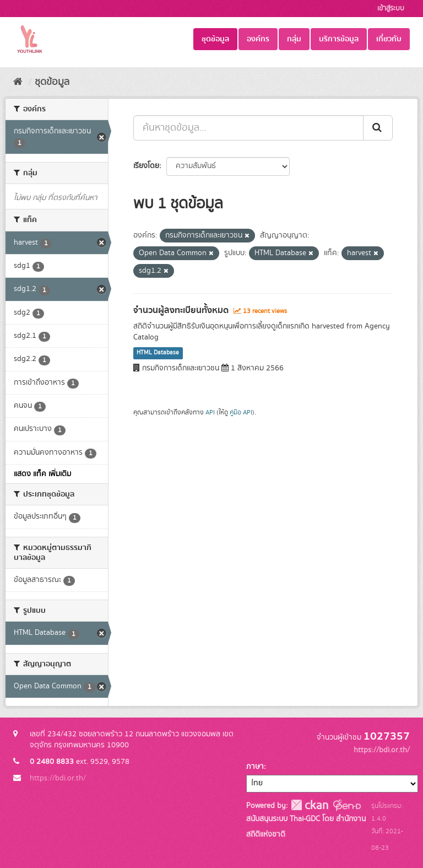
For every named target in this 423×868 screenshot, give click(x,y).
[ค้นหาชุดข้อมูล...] (248, 128)
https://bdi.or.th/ (58, 778)
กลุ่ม (294, 39)
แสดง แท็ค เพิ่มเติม (42, 474)
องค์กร (258, 39)
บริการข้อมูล (339, 39)
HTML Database (158, 353)
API (210, 413)
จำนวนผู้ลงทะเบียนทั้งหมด (181, 310)
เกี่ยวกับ (389, 39)
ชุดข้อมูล (215, 39)
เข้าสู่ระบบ (391, 9)
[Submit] (378, 128)
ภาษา (255, 767)
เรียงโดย (146, 166)
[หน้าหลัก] (18, 82)
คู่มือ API (241, 413)
